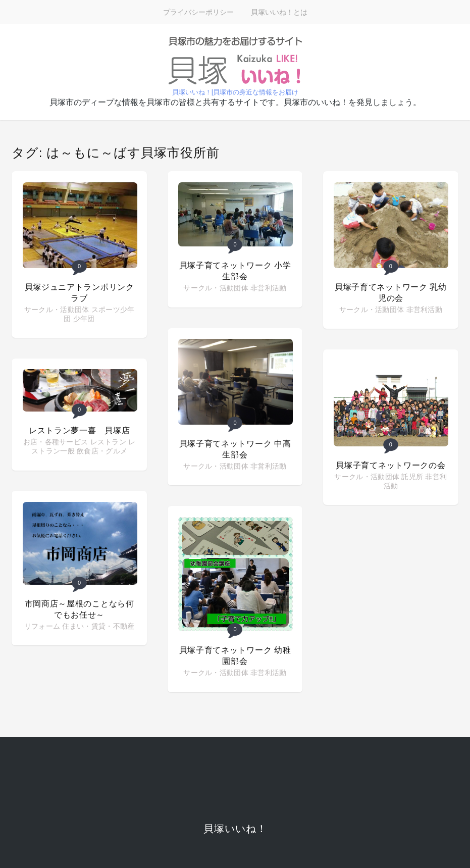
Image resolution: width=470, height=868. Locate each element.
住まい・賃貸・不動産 (98, 626)
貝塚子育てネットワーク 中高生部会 (235, 449)
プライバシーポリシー (198, 12)
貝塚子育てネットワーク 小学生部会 (235, 271)
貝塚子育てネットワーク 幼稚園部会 (235, 656)
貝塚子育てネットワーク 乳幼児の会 (391, 293)
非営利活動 (269, 288)
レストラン (109, 442)
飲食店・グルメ (102, 451)
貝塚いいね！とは (279, 12)
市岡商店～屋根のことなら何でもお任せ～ (80, 609)
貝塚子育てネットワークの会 (390, 465)
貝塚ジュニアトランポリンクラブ (80, 293)
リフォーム (42, 626)
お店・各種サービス (56, 442)
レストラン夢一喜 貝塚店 (79, 430)
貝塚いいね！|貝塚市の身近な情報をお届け (235, 92)
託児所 (412, 477)
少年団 (84, 319)
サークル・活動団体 (57, 310)
